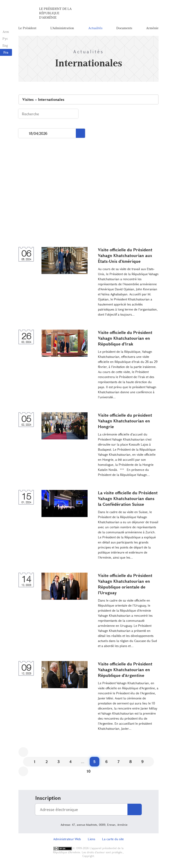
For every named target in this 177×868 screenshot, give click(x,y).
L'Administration (62, 29)
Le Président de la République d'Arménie (55, 14)
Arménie (152, 29)
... (24, 134)
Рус (5, 38)
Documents (124, 29)
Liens (91, 840)
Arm (6, 32)
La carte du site (113, 840)
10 (89, 772)
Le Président (27, 29)
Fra (6, 52)
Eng (5, 45)
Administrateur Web (67, 840)
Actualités (95, 29)
